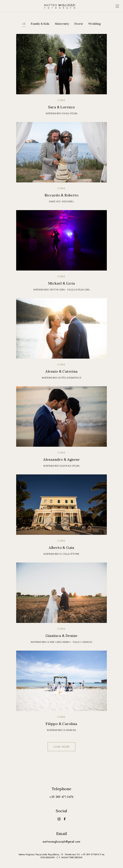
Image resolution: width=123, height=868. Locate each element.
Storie (79, 24)
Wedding (95, 24)
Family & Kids (40, 24)
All (24, 24)
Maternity (62, 24)
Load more (61, 747)
